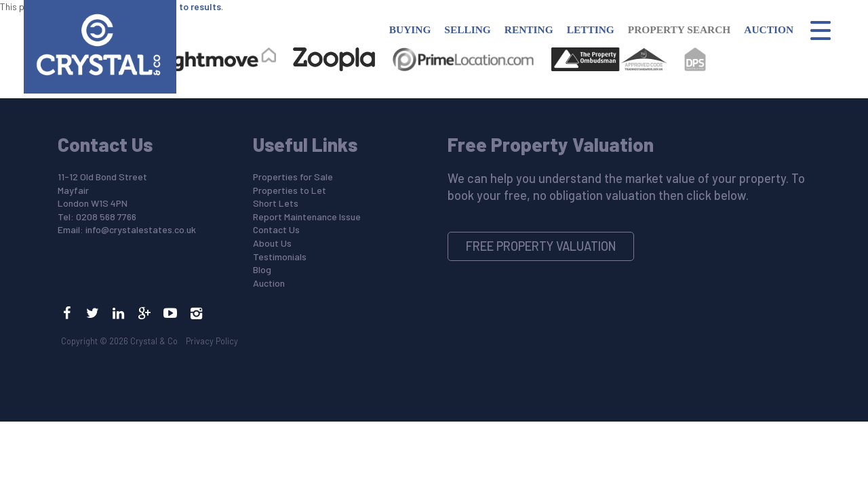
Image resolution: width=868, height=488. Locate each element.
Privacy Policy (212, 341)
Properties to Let (290, 190)
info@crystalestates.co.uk (141, 229)
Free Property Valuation (541, 246)
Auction (769, 29)
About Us (272, 243)
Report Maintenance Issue (307, 217)
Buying (410, 29)
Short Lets (276, 203)
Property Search (679, 29)
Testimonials (280, 257)
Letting (591, 29)
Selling (467, 29)
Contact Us (276, 229)
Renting (529, 29)
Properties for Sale (293, 177)
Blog (262, 269)
